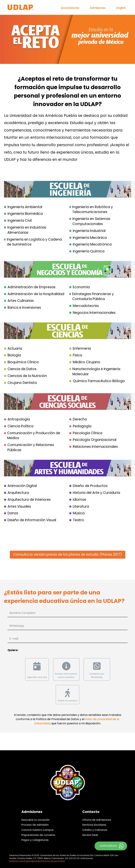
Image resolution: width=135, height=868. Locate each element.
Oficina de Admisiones (97, 820)
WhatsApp (17, 626)
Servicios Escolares (94, 825)
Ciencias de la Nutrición (27, 376)
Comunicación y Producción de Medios (34, 436)
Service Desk (90, 835)
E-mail (14, 639)
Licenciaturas (70, 8)
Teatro (78, 520)
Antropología (19, 419)
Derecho (80, 419)
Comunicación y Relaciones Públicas (31, 447)
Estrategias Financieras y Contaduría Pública (93, 297)
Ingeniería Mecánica (90, 238)
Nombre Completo (22, 613)
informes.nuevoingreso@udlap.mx (26, 861)
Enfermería (82, 348)
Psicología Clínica (88, 433)
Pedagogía (82, 426)
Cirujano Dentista (22, 383)
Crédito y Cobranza (95, 830)
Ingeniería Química (89, 251)
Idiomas (79, 500)
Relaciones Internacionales (95, 447)
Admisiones (98, 8)
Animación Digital (22, 486)
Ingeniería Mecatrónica (92, 244)
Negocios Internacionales (94, 313)
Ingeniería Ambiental (25, 207)
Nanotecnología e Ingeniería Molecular (96, 372)
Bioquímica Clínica (23, 362)
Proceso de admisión (35, 825)
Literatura (81, 506)
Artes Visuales (19, 506)
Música (79, 513)
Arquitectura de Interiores (29, 500)
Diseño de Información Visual (32, 520)
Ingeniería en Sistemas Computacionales (91, 221)
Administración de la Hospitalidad (36, 294)
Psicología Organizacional (95, 440)
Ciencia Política (20, 426)
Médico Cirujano (86, 362)
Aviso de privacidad (55, 861)
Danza (13, 513)
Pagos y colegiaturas (35, 840)
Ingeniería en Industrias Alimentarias (27, 230)
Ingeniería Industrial (89, 231)
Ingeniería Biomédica (25, 214)
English (121, 8)
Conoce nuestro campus (38, 830)
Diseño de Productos (90, 486)
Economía (81, 287)
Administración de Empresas (31, 287)
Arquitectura (18, 493)
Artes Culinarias (21, 301)
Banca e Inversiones (24, 308)
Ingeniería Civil (20, 221)
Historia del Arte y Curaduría (96, 493)
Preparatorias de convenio (38, 835)
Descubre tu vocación (36, 820)
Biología (14, 355)
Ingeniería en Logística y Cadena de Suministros (34, 242)
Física (77, 355)
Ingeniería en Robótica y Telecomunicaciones (93, 209)
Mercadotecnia (86, 306)
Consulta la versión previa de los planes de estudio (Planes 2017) (68, 554)
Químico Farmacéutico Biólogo (99, 381)
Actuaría (15, 348)
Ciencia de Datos (22, 369)
